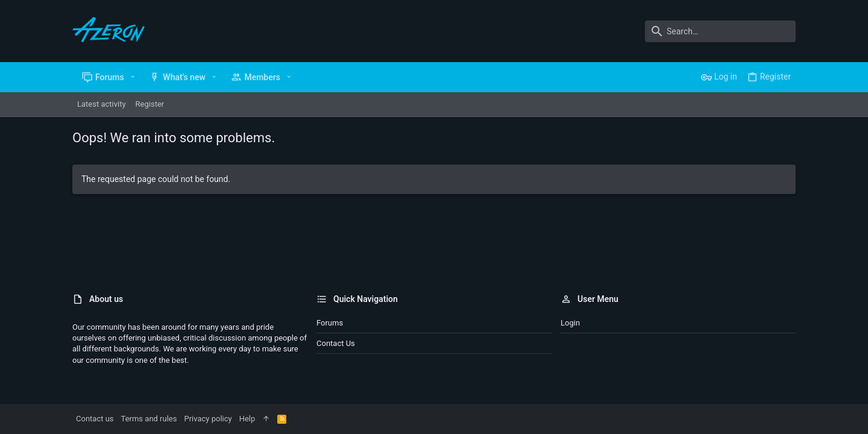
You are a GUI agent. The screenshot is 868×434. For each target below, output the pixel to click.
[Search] (720, 31)
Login (570, 323)
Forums (330, 323)
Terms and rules (149, 419)
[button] (133, 77)
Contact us (336, 343)
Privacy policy (208, 419)
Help (247, 419)
